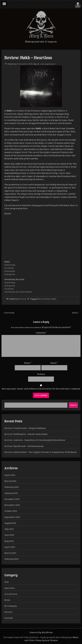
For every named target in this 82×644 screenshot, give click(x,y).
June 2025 (9, 535)
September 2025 (12, 517)
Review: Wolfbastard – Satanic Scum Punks (26, 434)
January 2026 (11, 493)
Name (28, 363)
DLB (6, 582)
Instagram (10, 274)
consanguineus (47, 64)
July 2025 (9, 529)
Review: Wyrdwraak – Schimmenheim (24, 446)
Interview (9, 588)
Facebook (9, 268)
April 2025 (10, 547)
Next (75, 313)
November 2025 (12, 505)
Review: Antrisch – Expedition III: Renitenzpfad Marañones (35, 440)
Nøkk (54, 299)
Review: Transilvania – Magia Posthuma (25, 428)
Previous (10, 313)
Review (22, 299)
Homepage (10, 271)
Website (41, 374)
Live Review (11, 594)
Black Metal (44, 299)
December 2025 (12, 499)
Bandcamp (10, 265)
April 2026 (10, 475)
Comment (41, 333)
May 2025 (9, 541)
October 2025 (11, 511)
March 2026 (10, 481)
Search (73, 405)
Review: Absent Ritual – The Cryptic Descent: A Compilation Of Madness (40, 452)
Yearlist (8, 618)
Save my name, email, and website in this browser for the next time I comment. (41, 389)
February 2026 (11, 487)
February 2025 (11, 559)
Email (54, 363)
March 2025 (10, 553)
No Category (10, 606)
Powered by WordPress (41, 632)
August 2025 (10, 523)
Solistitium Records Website (18, 292)
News (7, 600)
